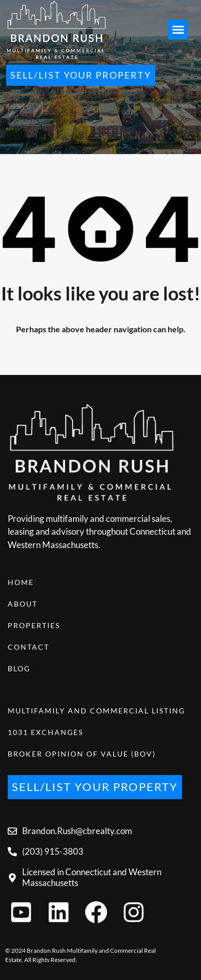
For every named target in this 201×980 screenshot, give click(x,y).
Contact (29, 647)
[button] (178, 30)
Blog (19, 668)
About (23, 604)
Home (21, 582)
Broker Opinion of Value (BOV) (82, 754)
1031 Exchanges (45, 732)
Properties (34, 625)
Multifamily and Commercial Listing (96, 711)
